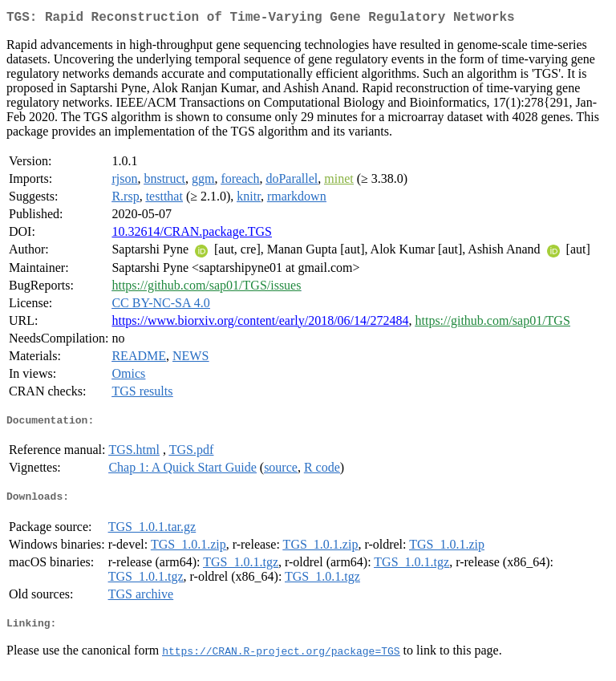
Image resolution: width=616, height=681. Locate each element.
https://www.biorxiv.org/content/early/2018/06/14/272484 (260, 324)
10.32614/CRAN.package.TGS (192, 235)
